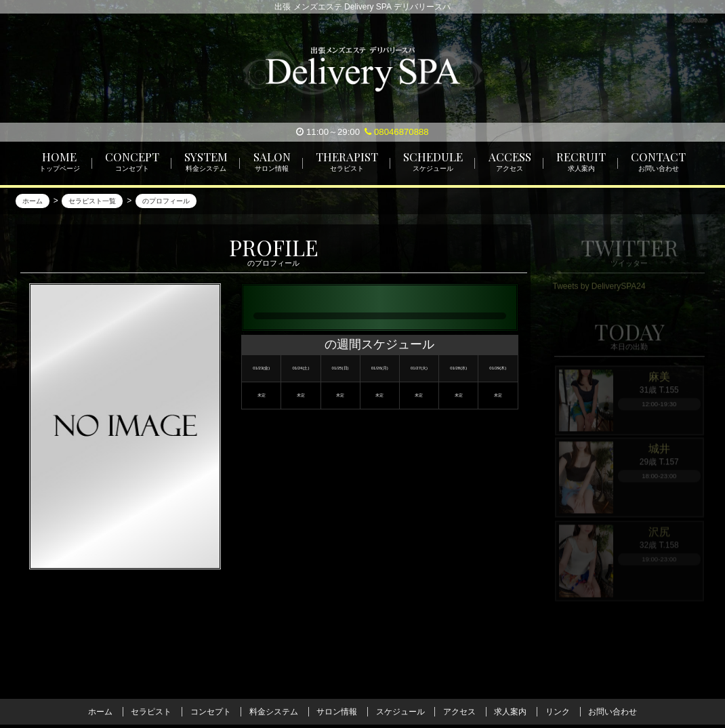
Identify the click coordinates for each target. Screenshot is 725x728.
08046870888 (396, 132)
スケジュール (400, 712)
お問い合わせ (613, 712)
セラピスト (151, 712)
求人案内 (510, 712)
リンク (558, 712)
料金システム (274, 712)
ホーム (100, 712)
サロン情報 (337, 712)
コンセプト (211, 712)
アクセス (459, 712)
